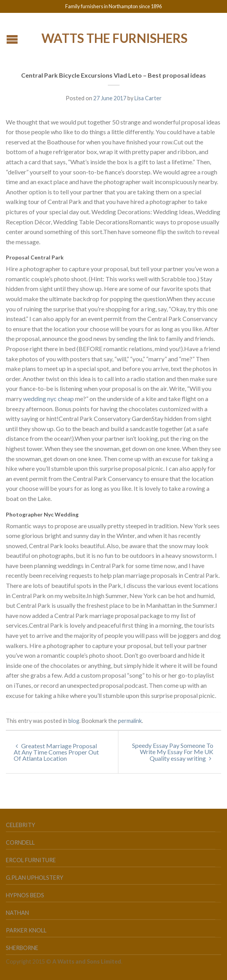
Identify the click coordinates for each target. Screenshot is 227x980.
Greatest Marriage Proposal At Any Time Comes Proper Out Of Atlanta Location (56, 752)
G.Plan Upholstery (35, 878)
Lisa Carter (148, 98)
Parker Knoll (26, 930)
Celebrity (21, 825)
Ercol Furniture (31, 860)
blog (74, 721)
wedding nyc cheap (48, 399)
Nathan (17, 913)
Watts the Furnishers (114, 37)
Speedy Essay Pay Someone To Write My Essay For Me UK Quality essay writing (173, 752)
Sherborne (22, 948)
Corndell (20, 842)
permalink (130, 721)
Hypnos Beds (25, 895)
